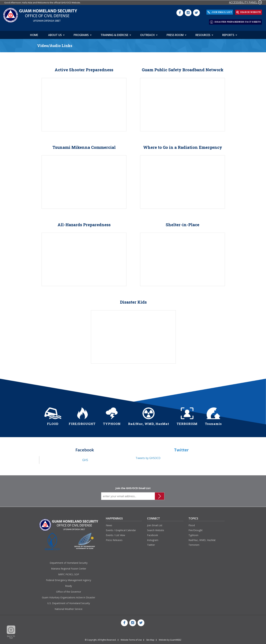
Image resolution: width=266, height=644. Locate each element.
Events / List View (115, 534)
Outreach (147, 33)
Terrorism (194, 543)
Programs (81, 33)
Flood (192, 524)
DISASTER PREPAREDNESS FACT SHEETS (235, 21)
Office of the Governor (69, 590)
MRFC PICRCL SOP (69, 573)
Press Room (175, 33)
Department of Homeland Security (69, 561)
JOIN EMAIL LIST (220, 12)
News (109, 524)
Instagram (153, 539)
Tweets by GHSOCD (148, 457)
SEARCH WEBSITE (249, 12)
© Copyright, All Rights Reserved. (101, 638)
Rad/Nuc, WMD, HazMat (202, 539)
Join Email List (155, 524)
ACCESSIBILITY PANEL (245, 2)
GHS (85, 459)
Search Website (156, 529)
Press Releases (114, 539)
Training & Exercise (114, 33)
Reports (228, 33)
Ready (69, 584)
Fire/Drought (196, 529)
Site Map (150, 638)
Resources (203, 33)
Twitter (151, 543)
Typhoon (193, 534)
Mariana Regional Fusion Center (69, 567)
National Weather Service (69, 607)
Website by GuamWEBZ (170, 638)
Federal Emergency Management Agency (69, 579)
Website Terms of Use (131, 638)
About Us (55, 33)
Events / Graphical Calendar (121, 529)
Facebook (153, 534)
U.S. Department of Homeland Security (69, 602)
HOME (34, 33)
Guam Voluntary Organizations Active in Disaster (69, 596)
